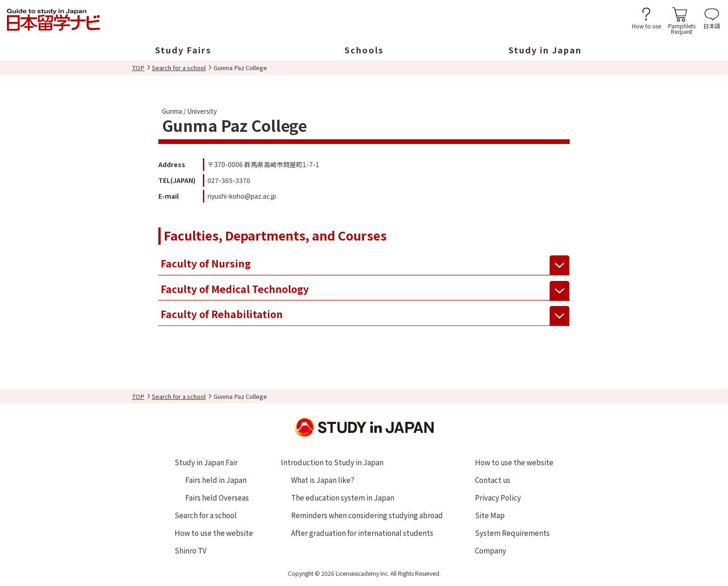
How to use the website (214, 533)
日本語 (712, 25)
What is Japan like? (323, 480)
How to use (647, 25)
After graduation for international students (362, 533)
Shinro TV (191, 550)
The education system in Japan (343, 497)
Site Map (490, 515)
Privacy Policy (498, 497)
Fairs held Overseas (217, 497)
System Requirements (512, 533)
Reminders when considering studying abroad (367, 515)
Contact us (493, 480)
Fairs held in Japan (216, 480)
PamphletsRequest (682, 28)
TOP (138, 68)
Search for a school (179, 68)
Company (491, 550)
